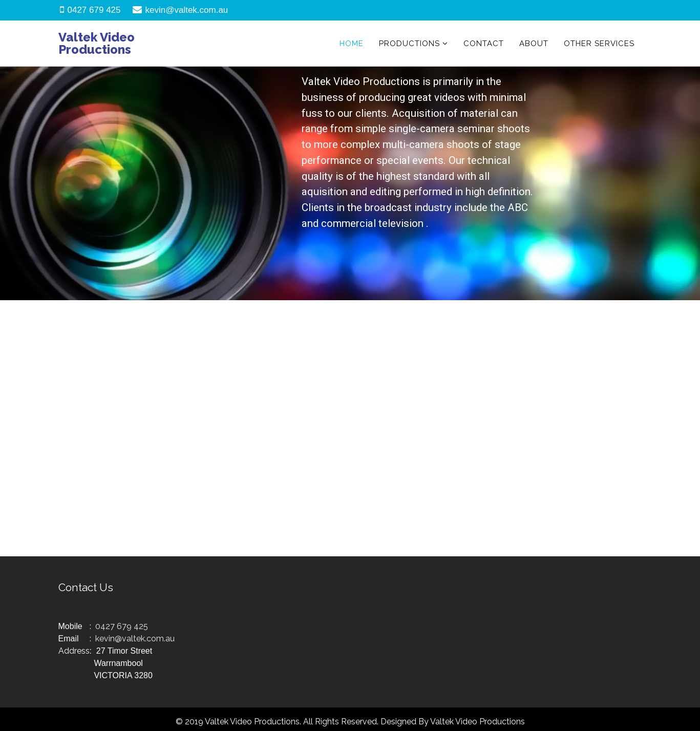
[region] (350, 183)
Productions (409, 44)
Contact (484, 44)
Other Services (599, 44)
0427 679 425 (94, 10)
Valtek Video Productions (97, 43)
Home (352, 44)
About (534, 44)
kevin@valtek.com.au (187, 10)
